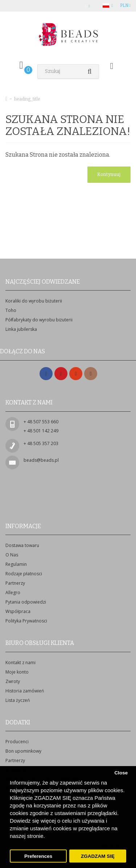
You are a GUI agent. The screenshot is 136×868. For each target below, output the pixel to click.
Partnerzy (15, 583)
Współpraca (18, 611)
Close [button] (121, 773)
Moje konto (17, 672)
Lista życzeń (18, 700)
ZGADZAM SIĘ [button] (98, 856)
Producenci (17, 742)
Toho (11, 310)
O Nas (12, 555)
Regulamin (16, 564)
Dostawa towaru (22, 545)
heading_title (27, 99)
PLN (125, 5)
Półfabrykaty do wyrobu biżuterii (39, 320)
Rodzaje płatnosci (24, 574)
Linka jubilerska (21, 329)
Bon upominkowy (23, 751)
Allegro (13, 593)
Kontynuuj (109, 174)
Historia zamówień (25, 691)
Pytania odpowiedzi (26, 602)
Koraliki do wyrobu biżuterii (34, 301)
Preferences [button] (38, 856)
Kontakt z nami (20, 663)
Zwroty (13, 681)
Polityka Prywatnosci (26, 621)
